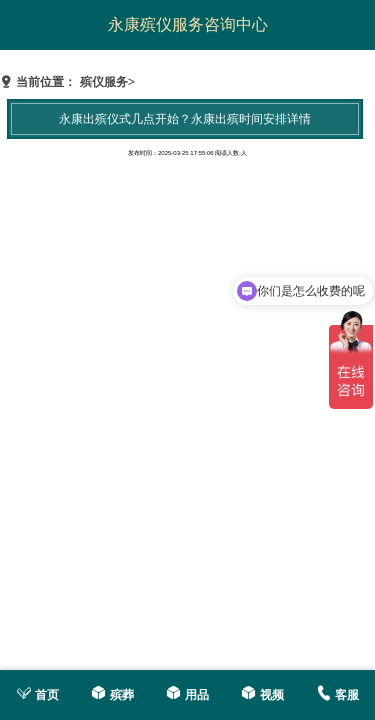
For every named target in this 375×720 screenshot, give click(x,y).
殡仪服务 (104, 82)
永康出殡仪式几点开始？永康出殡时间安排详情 (185, 119)
